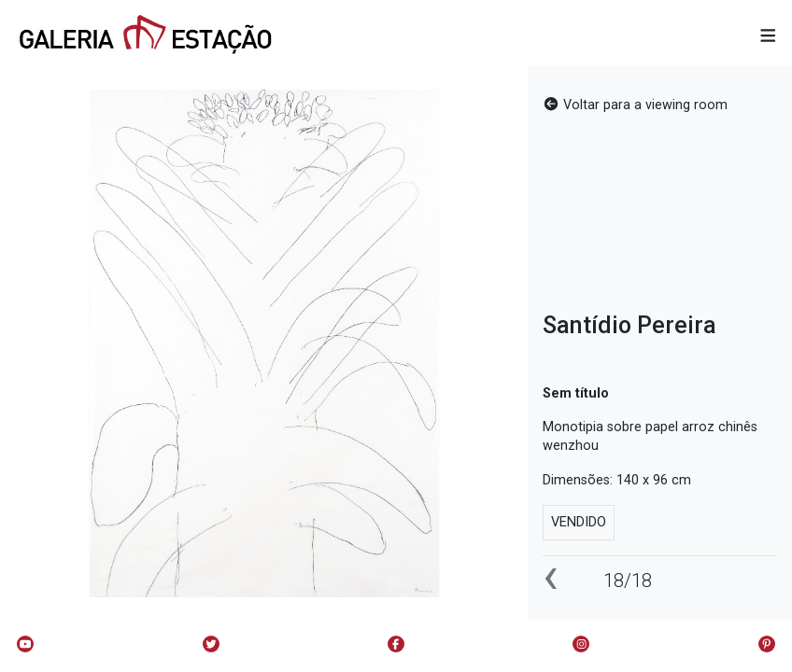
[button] (768, 37)
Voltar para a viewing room (635, 105)
